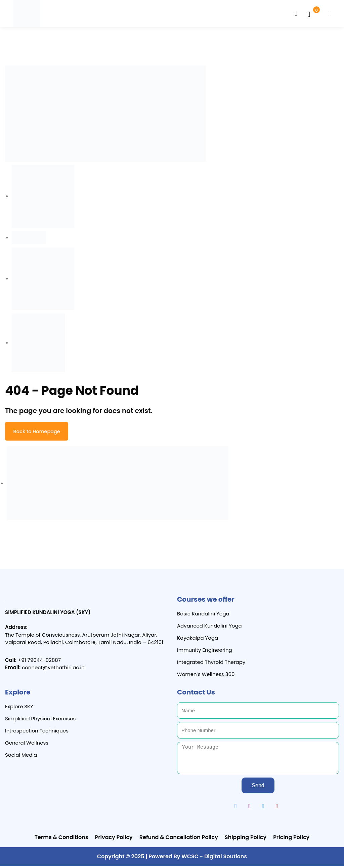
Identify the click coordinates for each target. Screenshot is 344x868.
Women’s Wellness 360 (206, 676)
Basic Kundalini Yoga (203, 616)
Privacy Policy (114, 839)
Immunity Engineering (205, 652)
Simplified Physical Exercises (40, 721)
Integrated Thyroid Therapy (211, 664)
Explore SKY (19, 708)
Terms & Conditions (61, 839)
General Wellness (27, 744)
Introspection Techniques (37, 732)
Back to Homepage (39, 432)
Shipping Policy (246, 839)
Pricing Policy (291, 839)
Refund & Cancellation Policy (179, 839)
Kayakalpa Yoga (198, 640)
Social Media (21, 757)
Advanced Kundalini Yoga (209, 628)
